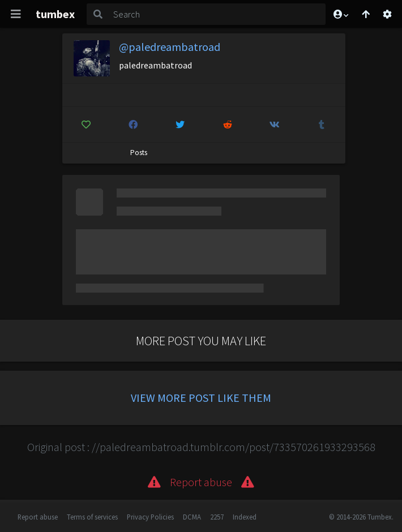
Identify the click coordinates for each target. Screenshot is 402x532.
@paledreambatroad (170, 47)
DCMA (192, 517)
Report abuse (38, 517)
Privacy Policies (150, 517)
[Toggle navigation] (16, 14)
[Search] (217, 14)
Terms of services (92, 517)
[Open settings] (387, 14)
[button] (340, 14)
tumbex (55, 14)
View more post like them (201, 398)
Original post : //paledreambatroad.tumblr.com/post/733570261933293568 (201, 447)
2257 (217, 517)
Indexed (245, 517)
